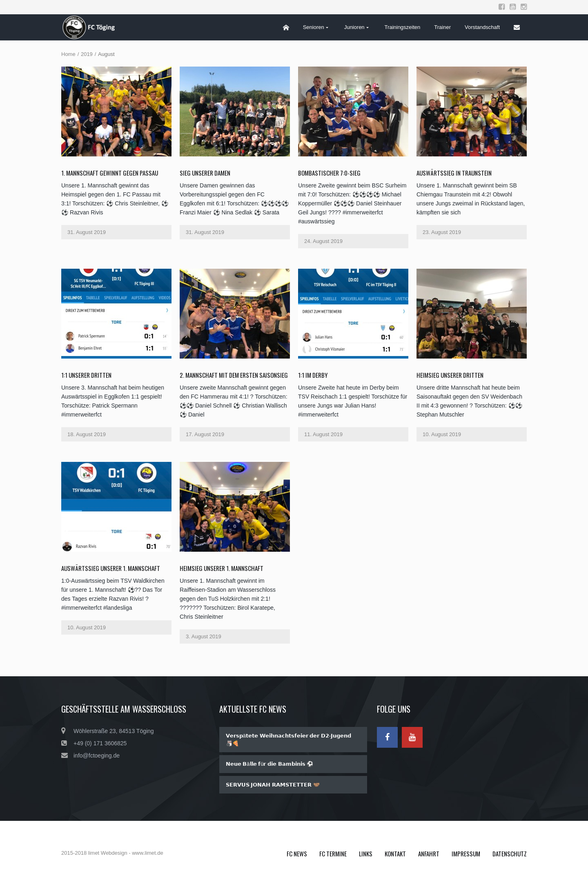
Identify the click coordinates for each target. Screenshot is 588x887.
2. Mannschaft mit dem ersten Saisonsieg (234, 375)
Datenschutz (510, 854)
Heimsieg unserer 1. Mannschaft (222, 568)
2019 (87, 54)
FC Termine (333, 854)
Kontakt (395, 854)
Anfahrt (429, 854)
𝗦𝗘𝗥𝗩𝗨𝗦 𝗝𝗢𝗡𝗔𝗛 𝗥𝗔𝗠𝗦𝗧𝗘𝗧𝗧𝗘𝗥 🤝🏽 (273, 785)
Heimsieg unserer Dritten (450, 375)
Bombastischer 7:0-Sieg (329, 173)
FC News (297, 854)
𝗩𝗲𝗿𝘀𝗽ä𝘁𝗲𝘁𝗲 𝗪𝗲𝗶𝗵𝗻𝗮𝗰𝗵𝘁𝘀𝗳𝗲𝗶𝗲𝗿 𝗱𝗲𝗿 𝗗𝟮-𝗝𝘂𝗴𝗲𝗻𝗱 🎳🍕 (288, 740)
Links (366, 854)
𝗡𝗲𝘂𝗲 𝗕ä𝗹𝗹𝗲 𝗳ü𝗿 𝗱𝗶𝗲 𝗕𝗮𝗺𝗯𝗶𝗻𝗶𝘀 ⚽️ (270, 764)
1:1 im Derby (313, 375)
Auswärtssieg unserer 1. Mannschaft (111, 568)
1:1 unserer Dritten (86, 375)
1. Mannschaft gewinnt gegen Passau (110, 173)
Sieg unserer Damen (205, 173)
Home (68, 54)
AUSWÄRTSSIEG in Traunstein (454, 173)
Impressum (466, 854)
